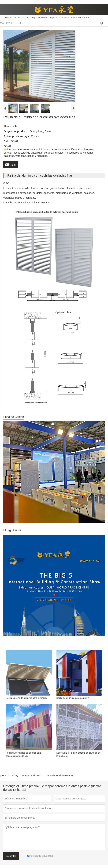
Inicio (8, 18)
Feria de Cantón (14, 417)
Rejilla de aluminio (39, 18)
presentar (11, 856)
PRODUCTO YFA (22, 18)
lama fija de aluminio (31, 775)
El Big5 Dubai (12, 530)
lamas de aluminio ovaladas (60, 775)
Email (11, 164)
